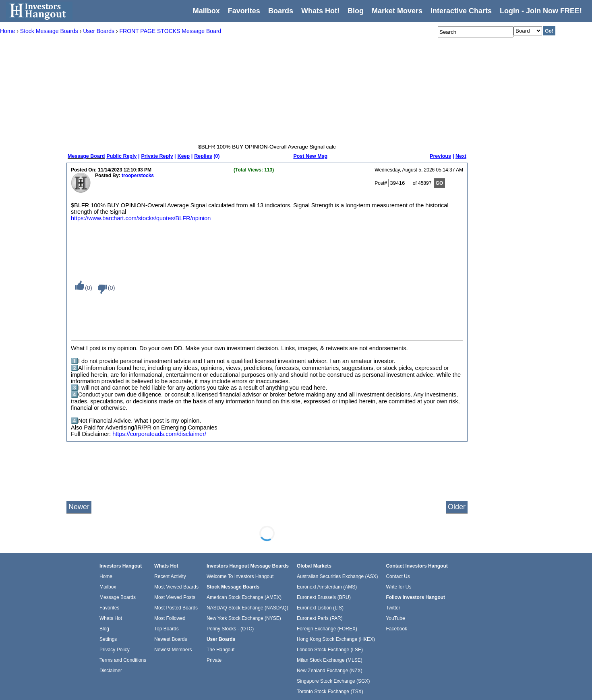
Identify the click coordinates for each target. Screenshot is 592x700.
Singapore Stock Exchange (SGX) (333, 681)
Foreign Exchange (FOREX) (327, 629)
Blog (104, 629)
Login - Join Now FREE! (541, 11)
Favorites (244, 11)
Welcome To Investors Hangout (240, 576)
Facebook (396, 629)
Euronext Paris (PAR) (320, 618)
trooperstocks (138, 176)
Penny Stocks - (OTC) (230, 629)
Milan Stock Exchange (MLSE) (330, 660)
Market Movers (397, 11)
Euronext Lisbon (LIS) (320, 608)
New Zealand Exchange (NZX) (330, 671)
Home (106, 576)
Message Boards (118, 597)
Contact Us (398, 576)
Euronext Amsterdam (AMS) (327, 587)
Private (214, 660)
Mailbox (206, 11)
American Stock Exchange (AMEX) (244, 597)
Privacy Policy (115, 650)
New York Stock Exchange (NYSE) (244, 618)
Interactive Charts (461, 11)
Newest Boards (171, 639)
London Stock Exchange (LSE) (330, 650)
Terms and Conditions (123, 660)
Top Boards (167, 629)
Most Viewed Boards (176, 587)
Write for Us (398, 587)
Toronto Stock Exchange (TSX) (330, 692)
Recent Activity (170, 576)
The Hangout (220, 650)
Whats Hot (111, 618)
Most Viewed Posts (175, 597)
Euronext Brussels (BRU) (324, 597)
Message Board (86, 156)
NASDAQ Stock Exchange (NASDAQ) (247, 608)
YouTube (395, 618)
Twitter (393, 608)
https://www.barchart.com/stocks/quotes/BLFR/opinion (141, 218)
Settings (108, 639)
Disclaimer (111, 671)
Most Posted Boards (176, 608)
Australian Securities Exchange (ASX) (337, 576)
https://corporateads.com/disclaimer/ (159, 434)
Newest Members (173, 650)
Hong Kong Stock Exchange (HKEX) (336, 639)
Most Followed (170, 618)
